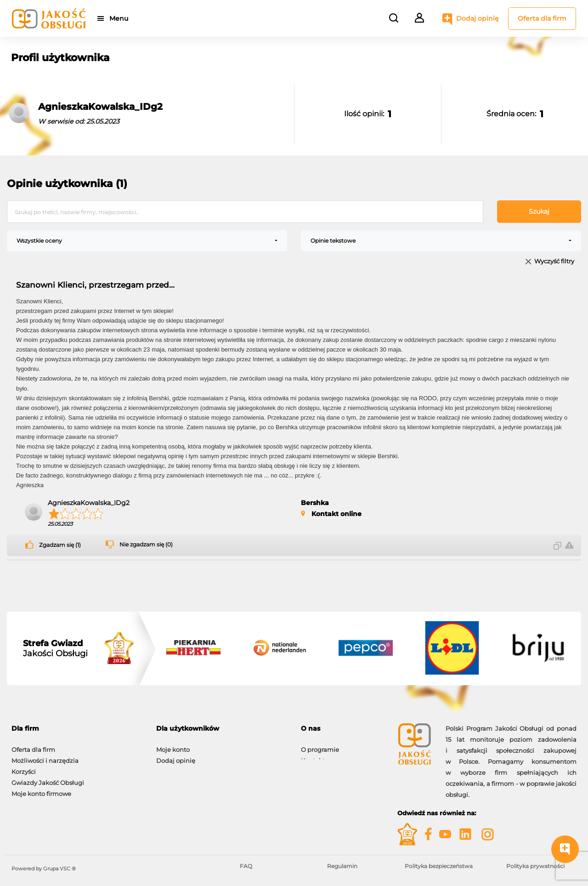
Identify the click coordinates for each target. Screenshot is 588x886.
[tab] (77, 729)
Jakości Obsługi (55, 648)
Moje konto (173, 745)
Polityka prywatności (535, 866)
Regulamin (342, 866)
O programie (320, 745)
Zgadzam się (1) (60, 545)
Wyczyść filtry (554, 262)
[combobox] (147, 241)
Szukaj (539, 211)
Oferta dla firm (542, 18)
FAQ (246, 866)
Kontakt (313, 756)
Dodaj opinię (478, 18)
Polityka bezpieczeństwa (439, 866)
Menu (121, 18)
